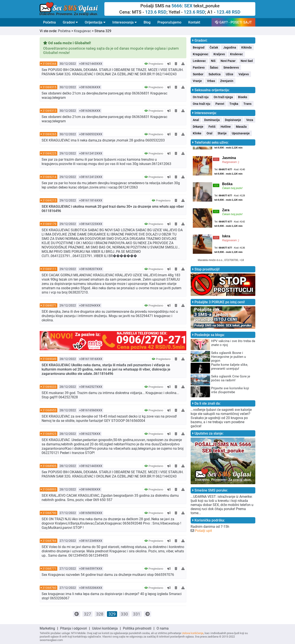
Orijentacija (95, 22)
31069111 (49, 269)
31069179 (49, 224)
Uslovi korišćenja (105, 628)
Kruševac (236, 54)
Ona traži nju (202, 104)
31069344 (49, 64)
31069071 (49, 305)
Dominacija (212, 120)
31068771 (49, 569)
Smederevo (231, 68)
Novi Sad (247, 61)
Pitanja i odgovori (74, 628)
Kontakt (194, 22)
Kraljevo (219, 54)
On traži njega (223, 97)
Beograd (199, 47)
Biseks (243, 97)
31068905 (49, 466)
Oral (209, 133)
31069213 (49, 200)
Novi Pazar (228, 61)
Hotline (226, 127)
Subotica (215, 74)
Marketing (47, 628)
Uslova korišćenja (193, 633)
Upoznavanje (241, 133)
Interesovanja (125, 22)
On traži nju (201, 97)
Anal (196, 120)
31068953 (49, 410)
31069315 (49, 87)
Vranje (197, 81)
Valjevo (244, 74)
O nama (163, 628)
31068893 (49, 489)
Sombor (198, 74)
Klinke (197, 133)
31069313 (49, 111)
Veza (250, 120)
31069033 (49, 387)
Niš (213, 61)
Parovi (220, 104)
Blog (147, 22)
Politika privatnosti (137, 628)
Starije (222, 133)
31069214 (49, 177)
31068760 (49, 588)
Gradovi (70, 22)
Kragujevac (82, 31)
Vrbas (211, 81)
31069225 (49, 153)
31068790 (49, 513)
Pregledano (154, 64)
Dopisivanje (233, 120)
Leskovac (199, 61)
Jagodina (230, 47)
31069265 (49, 134)
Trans (247, 104)
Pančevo (199, 68)
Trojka (234, 104)
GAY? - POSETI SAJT (233, 22)
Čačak (214, 47)
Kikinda (246, 47)
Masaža (241, 127)
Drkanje (198, 127)
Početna (49, 22)
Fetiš (212, 127)
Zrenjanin (227, 81)
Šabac (214, 68)
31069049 (49, 359)
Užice (230, 74)
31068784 (49, 541)
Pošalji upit (203, 531)
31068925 (49, 434)
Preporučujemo (169, 22)
